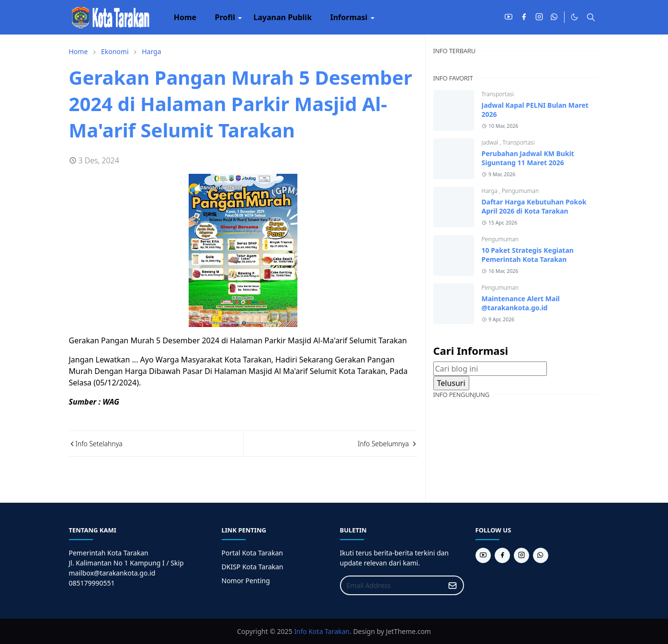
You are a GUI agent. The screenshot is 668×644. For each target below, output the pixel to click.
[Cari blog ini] (490, 369)
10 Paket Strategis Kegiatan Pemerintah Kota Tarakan (528, 255)
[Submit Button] (453, 585)
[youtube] (509, 17)
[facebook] (524, 17)
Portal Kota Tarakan (252, 553)
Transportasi (498, 94)
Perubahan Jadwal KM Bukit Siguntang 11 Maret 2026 (528, 158)
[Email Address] (392, 585)
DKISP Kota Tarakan (253, 567)
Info (300, 631)
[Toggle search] (591, 17)
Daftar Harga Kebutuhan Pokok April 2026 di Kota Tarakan (534, 206)
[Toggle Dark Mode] (574, 17)
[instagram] (539, 17)
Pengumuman (520, 191)
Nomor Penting (246, 581)
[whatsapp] (555, 17)
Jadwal (491, 142)
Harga (490, 191)
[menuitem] (185, 17)
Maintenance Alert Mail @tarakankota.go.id (521, 303)
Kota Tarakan (329, 631)
